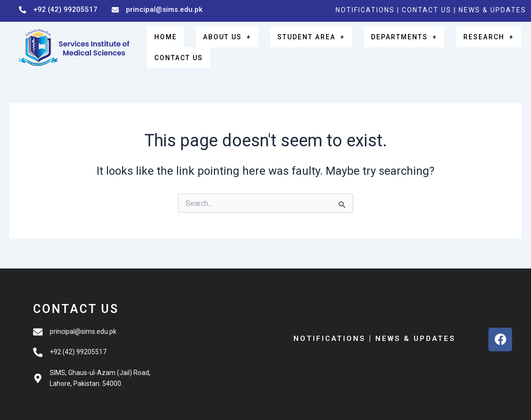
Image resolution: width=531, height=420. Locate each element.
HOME (160, 39)
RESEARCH (453, 39)
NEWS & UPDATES (492, 10)
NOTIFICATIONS (365, 10)
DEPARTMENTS (377, 39)
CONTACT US (428, 10)
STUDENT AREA (289, 39)
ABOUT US (212, 39)
